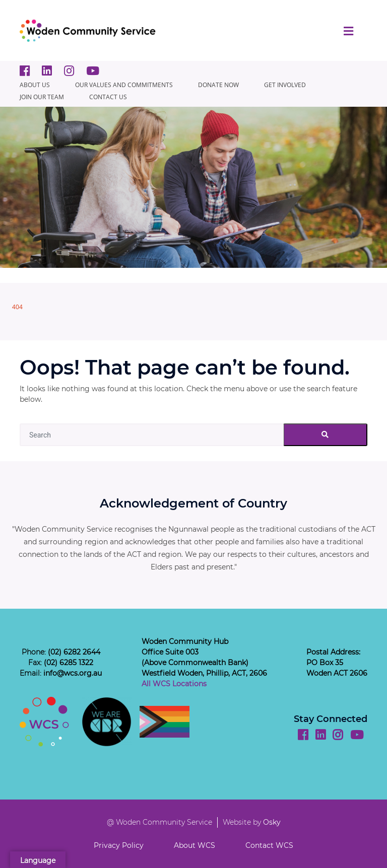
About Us (35, 85)
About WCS (195, 845)
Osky (272, 822)
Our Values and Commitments (124, 85)
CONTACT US (108, 97)
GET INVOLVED (285, 85)
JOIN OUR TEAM (42, 97)
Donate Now (218, 85)
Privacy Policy (119, 845)
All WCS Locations (174, 684)
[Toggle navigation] (348, 31)
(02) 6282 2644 (74, 652)
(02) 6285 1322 (69, 663)
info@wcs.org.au (73, 673)
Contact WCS (269, 845)
